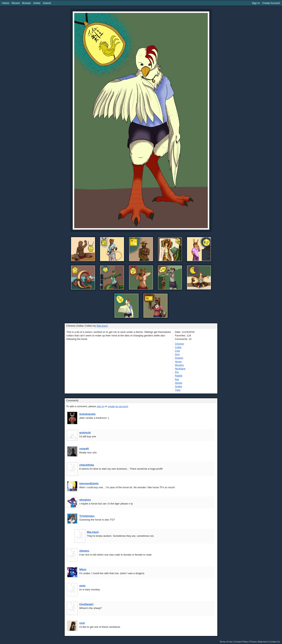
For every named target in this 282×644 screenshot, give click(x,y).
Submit (47, 3)
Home (6, 3)
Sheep (179, 383)
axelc (83, 586)
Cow (177, 351)
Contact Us (274, 642)
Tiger (178, 390)
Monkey (179, 365)
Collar (178, 347)
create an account (118, 406)
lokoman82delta (89, 483)
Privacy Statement (259, 642)
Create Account (271, 3)
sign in (100, 406)
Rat (177, 379)
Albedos (84, 551)
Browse (27, 3)
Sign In (256, 3)
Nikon (83, 569)
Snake (179, 386)
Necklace (180, 369)
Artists (37, 3)
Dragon (179, 358)
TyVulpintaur (87, 516)
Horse (178, 362)
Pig (177, 372)
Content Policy (241, 642)
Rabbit (179, 376)
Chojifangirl (86, 604)
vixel (82, 623)
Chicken (179, 344)
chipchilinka (87, 465)
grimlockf (85, 433)
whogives (85, 500)
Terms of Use (226, 642)
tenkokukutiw (87, 414)
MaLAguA (102, 326)
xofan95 (84, 449)
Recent (16, 3)
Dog (177, 354)
